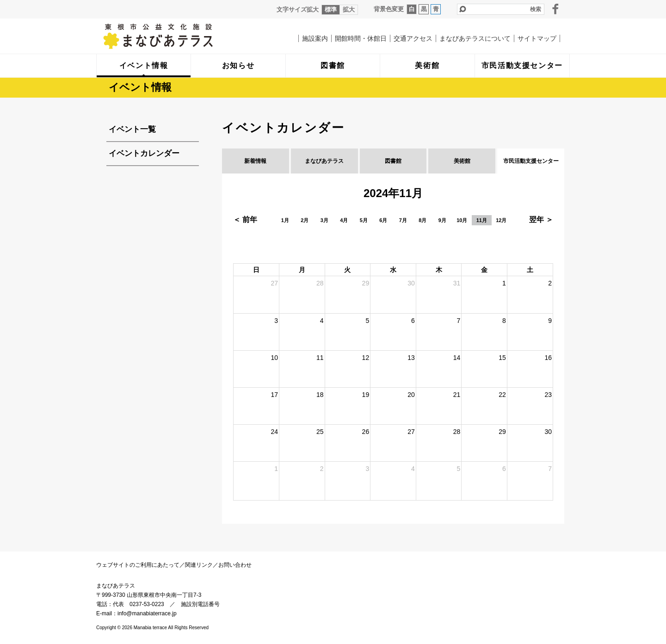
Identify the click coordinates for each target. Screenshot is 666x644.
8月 (422, 220)
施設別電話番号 (200, 604)
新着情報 (255, 161)
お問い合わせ (235, 565)
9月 (442, 220)
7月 (403, 220)
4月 (344, 220)
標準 (331, 9)
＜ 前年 (245, 220)
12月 (501, 220)
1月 (285, 220)
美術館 (462, 161)
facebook (555, 9)
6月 (383, 220)
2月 (305, 220)
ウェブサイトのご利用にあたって (138, 565)
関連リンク (199, 565)
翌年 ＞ (541, 220)
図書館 (393, 161)
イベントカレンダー (144, 153)
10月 (462, 220)
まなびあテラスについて (475, 38)
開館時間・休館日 (361, 38)
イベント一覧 (132, 129)
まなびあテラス (177, 36)
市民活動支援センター (531, 161)
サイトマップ (537, 38)
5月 (364, 220)
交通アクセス (413, 38)
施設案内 (315, 38)
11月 (482, 220)
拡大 (349, 9)
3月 (324, 220)
